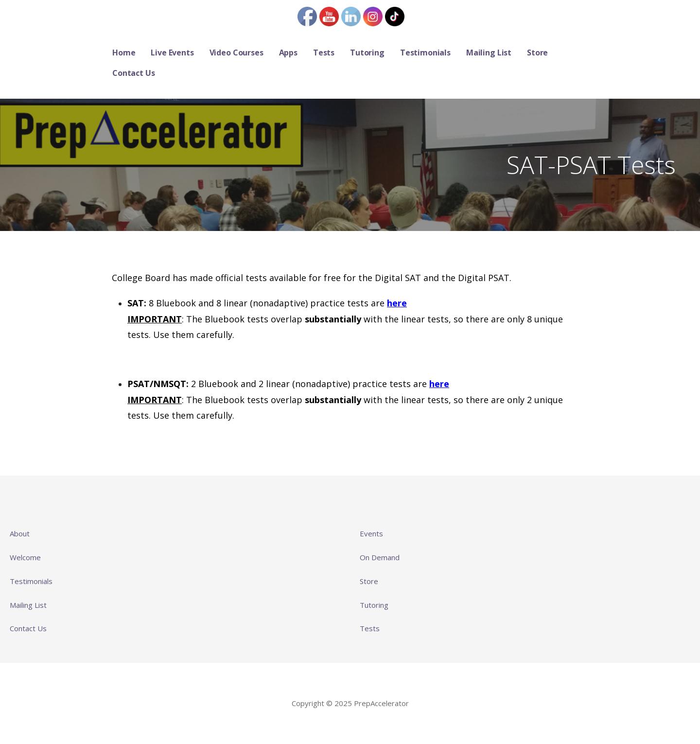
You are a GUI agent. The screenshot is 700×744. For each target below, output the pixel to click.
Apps (288, 53)
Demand (385, 557)
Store (537, 53)
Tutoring (367, 53)
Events (371, 533)
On (366, 557)
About (20, 533)
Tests (324, 53)
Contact (24, 628)
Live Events (172, 53)
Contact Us (133, 73)
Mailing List (489, 53)
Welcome (25, 557)
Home (124, 53)
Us (42, 628)
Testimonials (425, 53)
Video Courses (236, 53)
